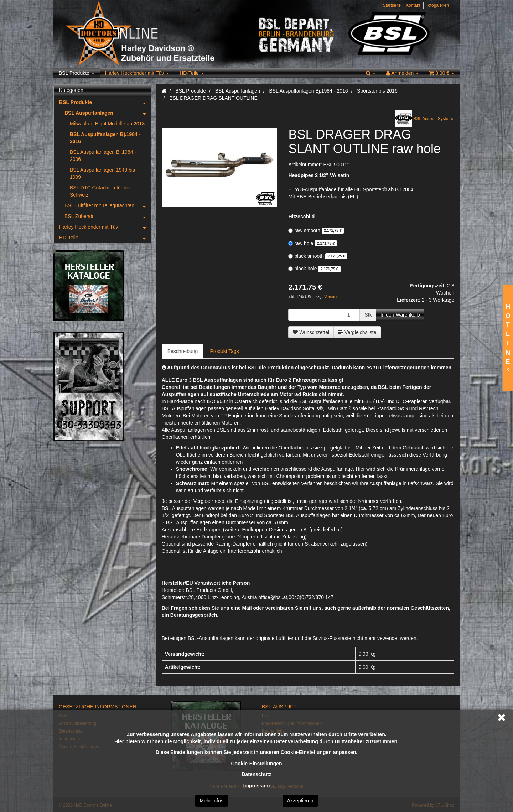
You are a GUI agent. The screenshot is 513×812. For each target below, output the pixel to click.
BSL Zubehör (108, 216)
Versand (331, 297)
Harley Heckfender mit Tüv (137, 73)
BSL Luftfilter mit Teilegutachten (108, 205)
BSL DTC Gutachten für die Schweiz (100, 191)
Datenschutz (256, 774)
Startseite (392, 5)
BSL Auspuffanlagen (108, 113)
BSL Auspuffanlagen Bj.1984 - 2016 (105, 138)
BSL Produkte (77, 73)
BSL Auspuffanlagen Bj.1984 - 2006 (103, 156)
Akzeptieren (300, 801)
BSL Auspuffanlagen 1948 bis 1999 (102, 173)
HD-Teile (192, 73)
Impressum (257, 786)
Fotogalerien (437, 5)
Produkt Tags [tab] (224, 351)
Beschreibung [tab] (183, 351)
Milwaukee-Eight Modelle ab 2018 (107, 124)
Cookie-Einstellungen (256, 764)
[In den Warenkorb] (400, 315)
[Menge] (324, 315)
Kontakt (413, 5)
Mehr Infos (212, 801)
